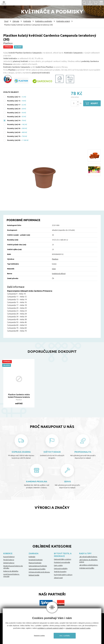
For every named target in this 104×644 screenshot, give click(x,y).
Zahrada (16, 21)
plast (54, 269)
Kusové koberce (9, 557)
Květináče (27, 21)
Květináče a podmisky (44, 21)
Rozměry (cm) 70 (14, 136)
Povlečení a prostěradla (62, 562)
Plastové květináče (35, 563)
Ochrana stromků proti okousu (39, 572)
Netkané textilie (34, 575)
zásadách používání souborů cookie (78, 628)
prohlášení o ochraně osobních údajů (50, 628)
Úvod (6, 21)
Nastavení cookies (39, 636)
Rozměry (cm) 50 (14, 128)
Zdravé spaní (58, 578)
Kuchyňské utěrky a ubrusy (63, 575)
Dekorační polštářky (61, 569)
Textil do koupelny (60, 572)
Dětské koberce (9, 563)
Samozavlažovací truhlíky (37, 569)
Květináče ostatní (63, 21)
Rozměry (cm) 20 (14, 109)
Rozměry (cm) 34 (14, 120)
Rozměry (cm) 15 (14, 101)
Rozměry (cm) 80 (14, 140)
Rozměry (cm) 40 (14, 124)
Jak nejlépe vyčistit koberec (89, 565)
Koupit (94, 103)
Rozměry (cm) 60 (14, 132)
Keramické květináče (36, 560)
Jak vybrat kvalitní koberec (88, 557)
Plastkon (55, 259)
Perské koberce (9, 560)
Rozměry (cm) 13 (14, 97)
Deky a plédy (58, 565)
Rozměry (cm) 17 (14, 105)
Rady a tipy (85, 553)
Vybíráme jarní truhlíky (87, 568)
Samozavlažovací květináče (38, 566)
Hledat (84, 3)
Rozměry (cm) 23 (14, 113)
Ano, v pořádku (65, 636)
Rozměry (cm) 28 (14, 117)
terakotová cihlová (59, 274)
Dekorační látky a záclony (63, 559)
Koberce (8, 553)
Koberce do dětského (11, 571)
